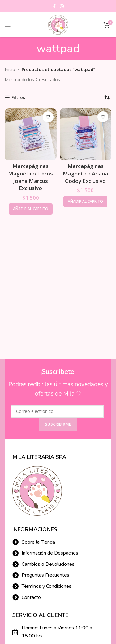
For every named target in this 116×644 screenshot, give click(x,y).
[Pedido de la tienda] (107, 98)
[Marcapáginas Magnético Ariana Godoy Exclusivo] (86, 134)
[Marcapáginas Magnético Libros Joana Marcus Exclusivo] (31, 134)
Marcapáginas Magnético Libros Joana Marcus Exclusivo (30, 177)
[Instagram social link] (62, 6)
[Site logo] (58, 24)
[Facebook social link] (54, 6)
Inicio (10, 69)
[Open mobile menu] (8, 25)
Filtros (18, 98)
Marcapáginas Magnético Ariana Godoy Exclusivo (85, 173)
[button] (31, 209)
